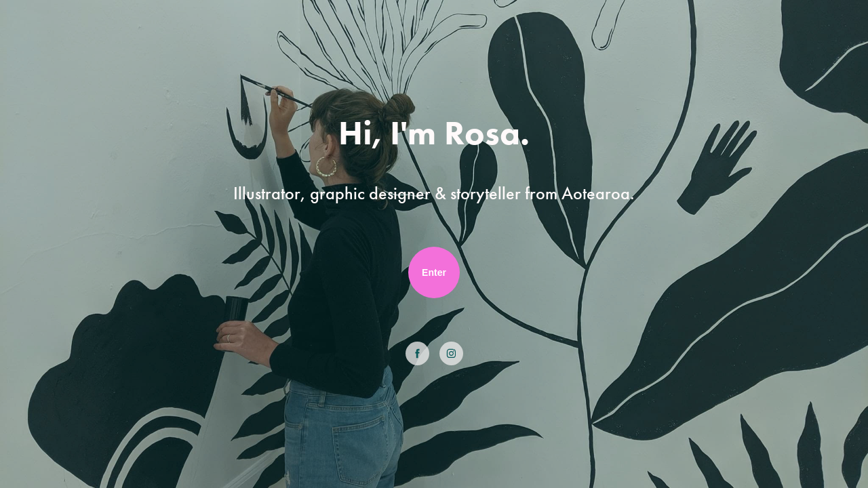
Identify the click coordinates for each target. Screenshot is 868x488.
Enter (434, 272)
